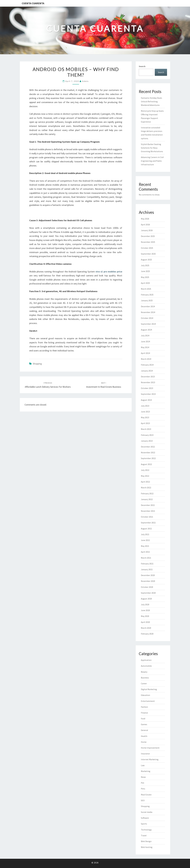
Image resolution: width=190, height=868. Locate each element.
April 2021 (145, 552)
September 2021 (148, 523)
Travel (144, 835)
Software (145, 818)
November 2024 (148, 312)
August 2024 (146, 330)
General (144, 730)
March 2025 (146, 289)
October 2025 (147, 248)
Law (143, 765)
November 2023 (148, 382)
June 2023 (145, 412)
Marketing (146, 771)
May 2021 (145, 546)
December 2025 (148, 236)
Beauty (144, 672)
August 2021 (146, 529)
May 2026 (145, 219)
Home (144, 742)
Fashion (144, 707)
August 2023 (146, 400)
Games (144, 724)
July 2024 (145, 336)
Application (146, 660)
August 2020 (146, 599)
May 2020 (145, 616)
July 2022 (145, 470)
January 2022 (147, 499)
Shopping (37, 364)
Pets (143, 789)
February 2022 (147, 493)
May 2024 (145, 347)
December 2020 (148, 575)
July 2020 (145, 604)
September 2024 (148, 324)
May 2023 (145, 417)
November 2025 (148, 242)
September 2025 (148, 254)
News (143, 777)
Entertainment (148, 701)
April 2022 (145, 482)
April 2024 (145, 353)
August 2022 (146, 464)
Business (145, 678)
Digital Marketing (149, 689)
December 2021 (148, 505)
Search (142, 66)
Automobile (146, 666)
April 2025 (145, 283)
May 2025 (145, 277)
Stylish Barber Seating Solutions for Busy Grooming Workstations (152, 148)
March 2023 (146, 429)
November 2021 (148, 511)
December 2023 (148, 377)
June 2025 (145, 271)
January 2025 (147, 300)
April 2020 (145, 622)
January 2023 (147, 441)
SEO (143, 800)
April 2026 (145, 225)
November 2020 (148, 581)
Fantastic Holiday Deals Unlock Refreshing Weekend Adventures (151, 101)
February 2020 (147, 634)
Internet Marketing (150, 759)
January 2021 (147, 569)
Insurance (145, 754)
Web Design (146, 841)
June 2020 (145, 610)
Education (145, 695)
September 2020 (148, 593)
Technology (146, 830)
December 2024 (148, 306)
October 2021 (147, 517)
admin (85, 81)
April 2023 (145, 423)
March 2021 (146, 558)
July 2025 (145, 265)
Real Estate (146, 795)
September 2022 (148, 458)
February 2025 (147, 295)
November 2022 (148, 452)
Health (144, 736)
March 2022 (146, 488)
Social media (147, 812)
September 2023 (148, 394)
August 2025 (146, 260)
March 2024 (146, 359)
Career (144, 683)
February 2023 (147, 435)
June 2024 (145, 341)
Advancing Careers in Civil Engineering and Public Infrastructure (152, 161)
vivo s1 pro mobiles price (109, 272)
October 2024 (147, 318)
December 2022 (148, 447)
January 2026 (147, 230)
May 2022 (145, 476)
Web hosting (147, 847)
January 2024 (147, 371)
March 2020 (146, 628)
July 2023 (145, 406)
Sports (144, 824)
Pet (143, 783)
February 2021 (147, 564)
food (143, 719)
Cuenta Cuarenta (33, 3)
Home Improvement (150, 748)
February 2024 (147, 365)
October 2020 (147, 587)
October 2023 (147, 388)
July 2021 (145, 534)
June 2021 (145, 540)
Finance (144, 713)
